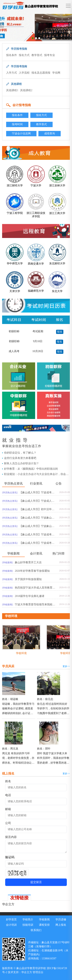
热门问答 (59, 553)
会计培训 (11, 925)
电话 (8, 795)
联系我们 (36, 930)
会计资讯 (36, 553)
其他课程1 (12, 90)
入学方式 (12, 73)
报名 (60, 332)
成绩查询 (50, 134)
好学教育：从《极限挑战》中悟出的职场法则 (31, 469)
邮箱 (8, 809)
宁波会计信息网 (21, 134)
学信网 (56, 73)
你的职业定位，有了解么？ (20, 453)
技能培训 (28, 925)
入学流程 (24, 73)
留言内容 (11, 837)
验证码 (10, 857)
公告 (59, 484)
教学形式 (37, 55)
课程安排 (44, 925)
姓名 (8, 781)
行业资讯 (36, 484)
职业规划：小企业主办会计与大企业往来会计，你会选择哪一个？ (36, 474)
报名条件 (12, 55)
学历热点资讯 (13, 484)
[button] (33, 38)
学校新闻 (13, 553)
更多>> (66, 666)
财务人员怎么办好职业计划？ (22, 463)
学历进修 (61, 920)
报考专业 (50, 55)
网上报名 (61, 925)
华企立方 (8, 904)
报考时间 (17, 124)
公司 (8, 823)
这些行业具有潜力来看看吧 (20, 458)
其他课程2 (26, 90)
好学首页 (11, 920)
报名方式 (24, 55)
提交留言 (36, 882)
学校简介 (28, 920)
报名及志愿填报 (41, 73)
